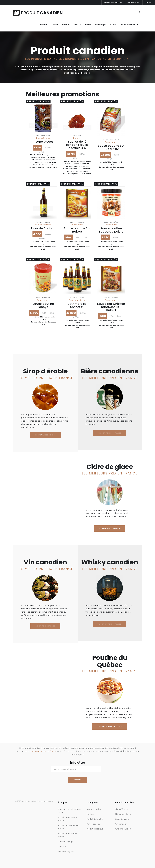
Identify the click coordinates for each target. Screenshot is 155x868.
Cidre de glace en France (110, 528)
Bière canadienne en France (110, 433)
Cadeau (114, 25)
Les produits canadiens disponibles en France (63, 59)
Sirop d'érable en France (45, 435)
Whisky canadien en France (110, 624)
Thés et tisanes (43, 138)
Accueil (43, 25)
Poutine (66, 25)
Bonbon (77, 138)
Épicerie (77, 25)
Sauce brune (111, 142)
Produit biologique (95, 829)
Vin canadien (99, 84)
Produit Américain (130, 25)
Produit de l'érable (95, 819)
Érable (88, 25)
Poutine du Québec (77, 87)
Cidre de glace (78, 84)
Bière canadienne (55, 84)
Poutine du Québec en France (110, 726)
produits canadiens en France (42, 751)
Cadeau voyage (66, 842)
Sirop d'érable (32, 84)
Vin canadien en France (45, 626)
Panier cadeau (93, 824)
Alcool (55, 25)
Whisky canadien (123, 829)
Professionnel (134, 3)
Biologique (101, 25)
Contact (149, 3)
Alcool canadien (94, 809)
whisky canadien (121, 84)
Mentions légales (66, 851)
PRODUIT (38, 13)
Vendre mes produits (113, 3)
